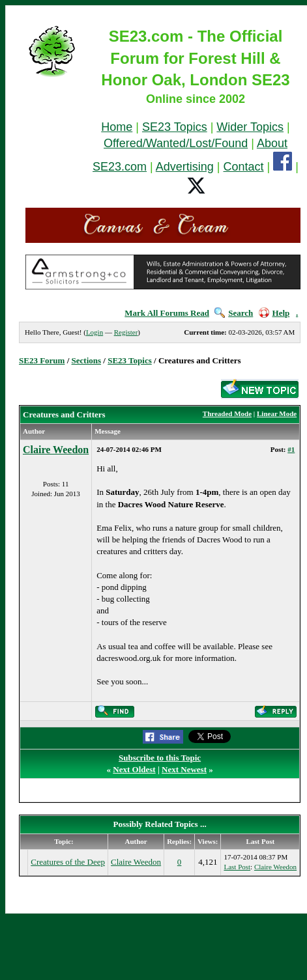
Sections (87, 360)
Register (126, 332)
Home (117, 127)
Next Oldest (134, 769)
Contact (244, 167)
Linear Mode (277, 413)
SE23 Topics (175, 127)
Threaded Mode (227, 413)
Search (234, 313)
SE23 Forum (42, 360)
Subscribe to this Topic (160, 758)
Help (274, 313)
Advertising (185, 167)
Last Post (237, 867)
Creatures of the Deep (68, 862)
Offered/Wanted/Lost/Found (176, 143)
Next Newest (184, 769)
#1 (291, 449)
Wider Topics (250, 127)
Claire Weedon (56, 450)
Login (95, 332)
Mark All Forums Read (167, 313)
